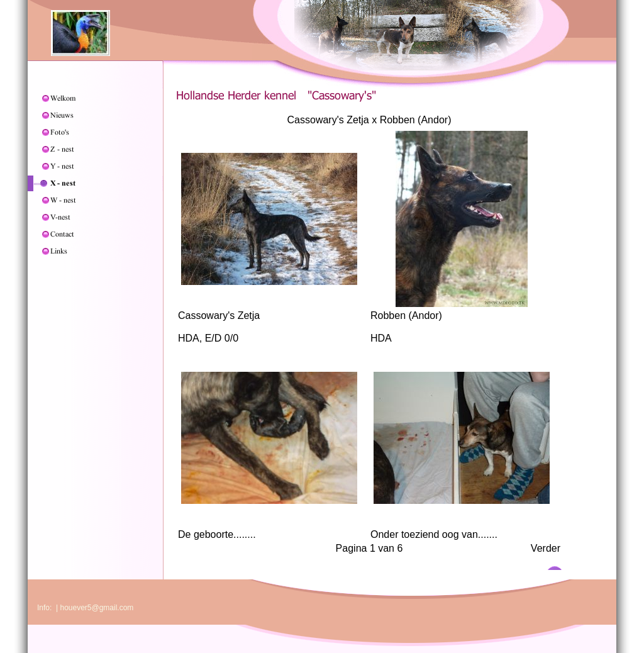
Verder (546, 548)
